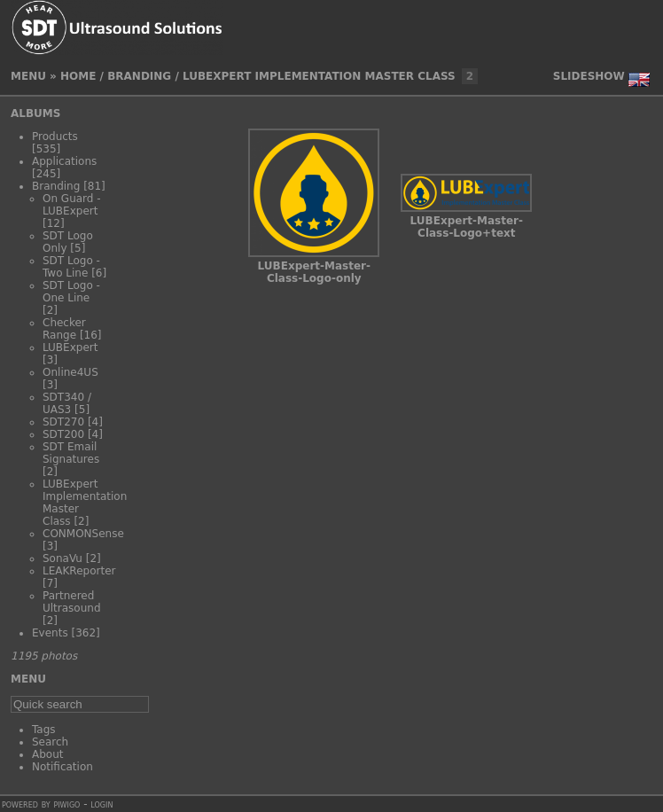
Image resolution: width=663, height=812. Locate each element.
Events (50, 633)
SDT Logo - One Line (71, 292)
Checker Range (64, 329)
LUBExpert (70, 347)
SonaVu (62, 558)
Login (101, 804)
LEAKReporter (79, 571)
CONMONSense (83, 534)
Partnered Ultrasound (72, 602)
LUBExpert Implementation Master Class (319, 76)
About (47, 754)
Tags (44, 730)
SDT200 (63, 434)
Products (55, 137)
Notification (62, 767)
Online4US (70, 372)
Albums (35, 113)
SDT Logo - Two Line (71, 267)
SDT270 (63, 422)
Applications (64, 161)
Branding (139, 76)
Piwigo (66, 804)
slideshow (589, 76)
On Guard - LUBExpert (72, 205)
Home (78, 76)
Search (50, 742)
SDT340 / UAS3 (67, 403)
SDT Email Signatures (71, 453)
